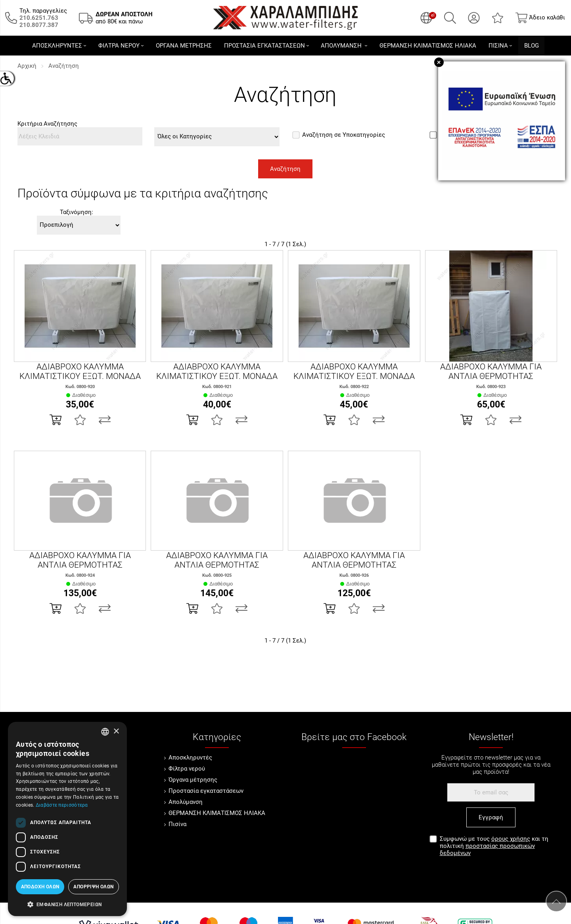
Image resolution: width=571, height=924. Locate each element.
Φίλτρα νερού (187, 769)
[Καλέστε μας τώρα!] (39, 18)
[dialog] (67, 819)
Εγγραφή (491, 817)
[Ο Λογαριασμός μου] (474, 18)
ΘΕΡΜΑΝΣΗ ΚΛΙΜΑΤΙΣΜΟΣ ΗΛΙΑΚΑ (217, 813)
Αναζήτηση (64, 66)
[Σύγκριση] (105, 420)
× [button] (116, 732)
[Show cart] (540, 18)
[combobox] (105, 732)
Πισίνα (177, 824)
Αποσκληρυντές (190, 758)
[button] (67, 904)
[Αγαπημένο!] (80, 420)
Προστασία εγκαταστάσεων (206, 791)
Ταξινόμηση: (77, 212)
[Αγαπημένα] (498, 18)
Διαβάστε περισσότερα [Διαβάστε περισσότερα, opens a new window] (62, 805)
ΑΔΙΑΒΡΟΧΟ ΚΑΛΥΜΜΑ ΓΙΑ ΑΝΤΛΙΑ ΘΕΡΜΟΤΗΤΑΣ (491, 371)
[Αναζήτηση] (450, 18)
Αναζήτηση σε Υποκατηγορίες (339, 135)
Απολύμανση (186, 802)
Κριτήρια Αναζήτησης (47, 124)
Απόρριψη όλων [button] (93, 887)
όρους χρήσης (511, 839)
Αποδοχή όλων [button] (40, 887)
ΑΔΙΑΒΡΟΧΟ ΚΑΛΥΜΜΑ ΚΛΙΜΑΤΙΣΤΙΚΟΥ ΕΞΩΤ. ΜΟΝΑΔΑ (80, 371)
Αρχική (27, 66)
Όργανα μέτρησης (193, 780)
